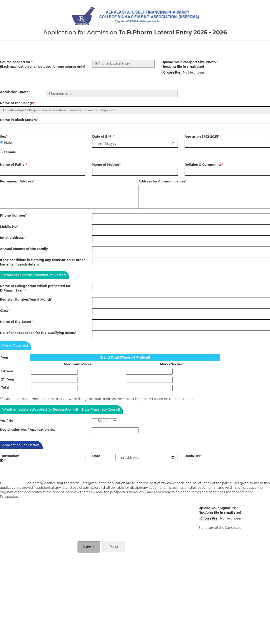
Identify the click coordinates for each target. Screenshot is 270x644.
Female (10, 152)
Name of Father (14, 165)
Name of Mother (106, 165)
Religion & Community (204, 165)
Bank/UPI (193, 456)
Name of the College (18, 103)
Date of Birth (103, 136)
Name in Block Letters (19, 120)
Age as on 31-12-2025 (202, 136)
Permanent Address (17, 181)
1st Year (7, 371)
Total (5, 388)
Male (8, 143)
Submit (89, 547)
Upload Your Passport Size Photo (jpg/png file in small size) (190, 64)
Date (96, 456)
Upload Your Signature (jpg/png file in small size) (220, 510)
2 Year (8, 379)
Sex (4, 136)
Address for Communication (162, 181)
